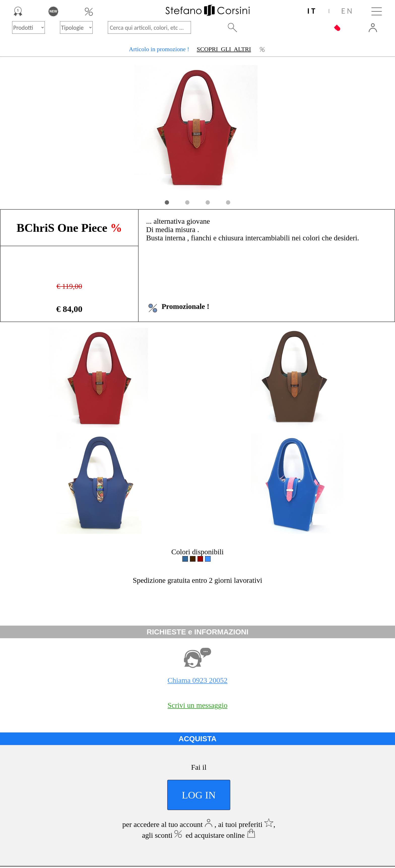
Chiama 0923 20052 (197, 680)
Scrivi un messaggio (197, 705)
